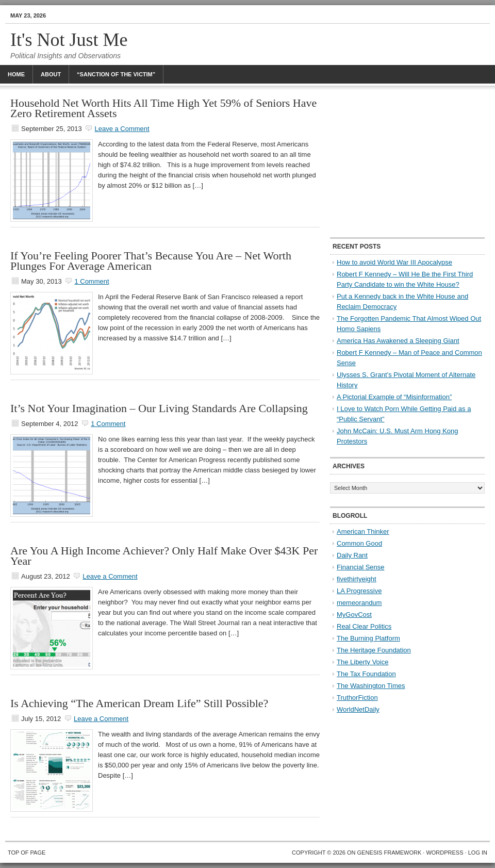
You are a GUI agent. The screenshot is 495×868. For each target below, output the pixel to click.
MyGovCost (354, 615)
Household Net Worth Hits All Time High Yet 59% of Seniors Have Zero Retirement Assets (163, 108)
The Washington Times (371, 686)
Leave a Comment (122, 129)
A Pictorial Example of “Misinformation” (394, 397)
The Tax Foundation (366, 674)
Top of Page (27, 853)
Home (16, 74)
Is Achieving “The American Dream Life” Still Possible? (139, 703)
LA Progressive (359, 591)
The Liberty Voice (362, 662)
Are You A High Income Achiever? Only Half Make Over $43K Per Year (164, 556)
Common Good (359, 543)
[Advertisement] (407, 162)
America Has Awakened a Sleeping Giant (398, 341)
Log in (478, 853)
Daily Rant (352, 555)
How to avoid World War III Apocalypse (394, 262)
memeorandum (359, 603)
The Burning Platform (368, 638)
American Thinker (363, 531)
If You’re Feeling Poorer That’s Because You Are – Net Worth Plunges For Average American (151, 261)
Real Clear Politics (364, 626)
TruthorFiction (357, 698)
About (51, 74)
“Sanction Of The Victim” (116, 74)
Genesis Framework (390, 853)
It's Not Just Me (69, 40)
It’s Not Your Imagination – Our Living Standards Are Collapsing (159, 408)
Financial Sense (361, 567)
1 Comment (92, 281)
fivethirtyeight (357, 579)
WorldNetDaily (358, 709)
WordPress (444, 853)
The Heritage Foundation (374, 650)
